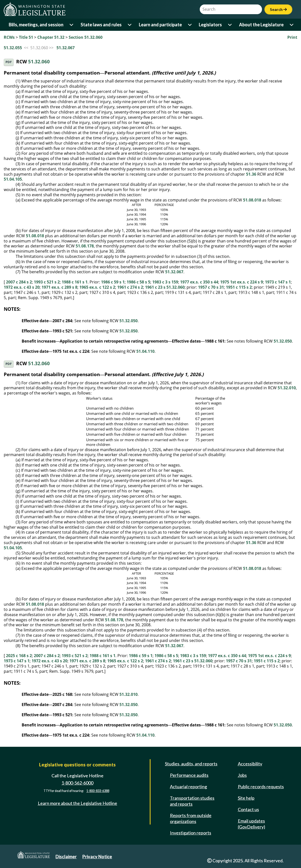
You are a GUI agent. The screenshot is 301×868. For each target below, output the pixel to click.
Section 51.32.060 (86, 37)
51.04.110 (145, 351)
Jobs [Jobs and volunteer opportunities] (242, 775)
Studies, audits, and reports (191, 764)
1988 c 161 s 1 (75, 282)
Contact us (248, 809)
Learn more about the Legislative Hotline (77, 803)
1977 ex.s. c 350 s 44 (199, 282)
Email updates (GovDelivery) (251, 824)
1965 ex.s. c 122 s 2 (97, 287)
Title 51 (26, 37)
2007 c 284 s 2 (19, 282)
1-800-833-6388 (98, 791)
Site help (246, 798)
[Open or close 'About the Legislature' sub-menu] (292, 25)
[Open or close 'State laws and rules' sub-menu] (130, 25)
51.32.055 (13, 48)
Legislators (210, 25)
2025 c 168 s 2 (19, 656)
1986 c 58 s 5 (138, 282)
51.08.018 (252, 200)
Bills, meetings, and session (36, 25)
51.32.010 (287, 388)
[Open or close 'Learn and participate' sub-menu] (190, 25)
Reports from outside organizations (191, 818)
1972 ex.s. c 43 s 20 (22, 287)
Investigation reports (191, 833)
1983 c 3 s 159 (165, 282)
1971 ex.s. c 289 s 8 (59, 287)
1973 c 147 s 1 (278, 282)
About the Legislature (261, 25)
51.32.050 (128, 321)
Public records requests (261, 787)
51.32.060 (39, 62)
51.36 (251, 174)
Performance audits (189, 775)
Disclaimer (66, 857)
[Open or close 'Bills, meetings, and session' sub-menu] (72, 25)
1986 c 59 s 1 (113, 282)
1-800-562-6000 (77, 783)
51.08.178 (85, 246)
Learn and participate (160, 25)
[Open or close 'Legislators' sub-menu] (230, 25)
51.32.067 (66, 48)
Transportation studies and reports (192, 801)
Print (292, 37)
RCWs (9, 37)
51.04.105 (13, 179)
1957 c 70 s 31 (211, 287)
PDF (9, 62)
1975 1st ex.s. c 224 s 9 (242, 282)
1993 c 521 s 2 (47, 282)
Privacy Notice (97, 857)
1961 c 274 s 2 (130, 287)
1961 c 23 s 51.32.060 (165, 287)
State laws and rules (101, 25)
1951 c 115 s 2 (239, 287)
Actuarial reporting (188, 787)
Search (278, 9)
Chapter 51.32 (51, 37)
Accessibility (250, 764)
